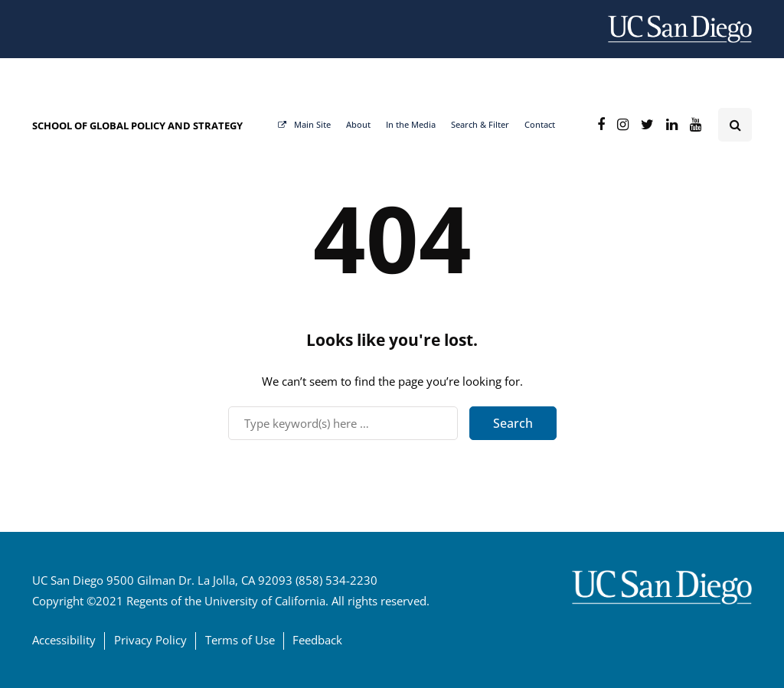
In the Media (411, 124)
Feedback (317, 640)
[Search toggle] (735, 125)
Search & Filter (480, 124)
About (358, 124)
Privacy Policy (150, 640)
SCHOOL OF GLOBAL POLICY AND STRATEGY (137, 126)
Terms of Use (240, 640)
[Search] (343, 423)
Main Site (304, 124)
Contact (540, 124)
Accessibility (64, 640)
